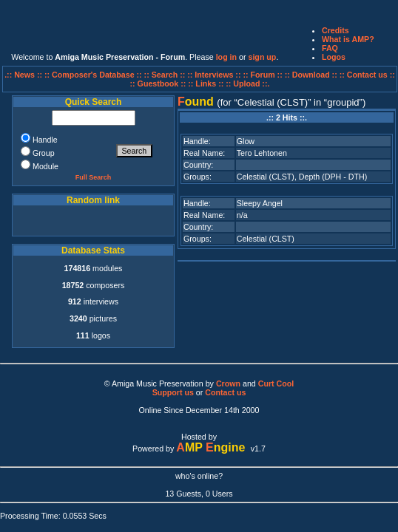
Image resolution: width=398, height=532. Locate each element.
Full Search (94, 177)
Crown (228, 383)
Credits (335, 30)
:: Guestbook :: (158, 83)
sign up (262, 57)
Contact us (225, 392)
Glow (246, 141)
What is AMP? (348, 39)
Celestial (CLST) (266, 177)
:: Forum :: (263, 75)
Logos (334, 57)
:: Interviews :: (215, 75)
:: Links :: (206, 83)
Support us (173, 392)
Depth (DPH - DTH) (333, 177)
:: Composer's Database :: (94, 75)
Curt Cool (276, 383)
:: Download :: (312, 75)
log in (226, 57)
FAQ (330, 48)
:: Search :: (166, 75)
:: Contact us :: (367, 75)
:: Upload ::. (247, 83)
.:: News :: (24, 75)
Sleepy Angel (260, 203)
